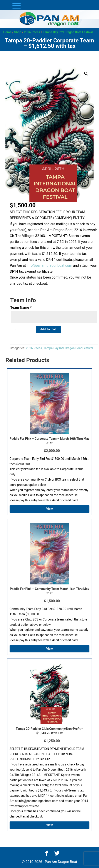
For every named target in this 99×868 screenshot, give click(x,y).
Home (7, 32)
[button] (86, 74)
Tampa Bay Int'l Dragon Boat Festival (68, 32)
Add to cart (48, 329)
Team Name (21, 308)
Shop (18, 32)
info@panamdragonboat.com (49, 266)
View (49, 509)
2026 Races (32, 32)
